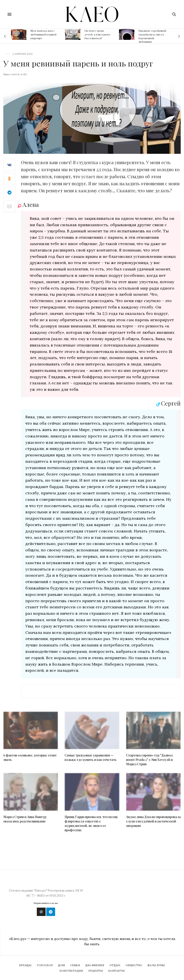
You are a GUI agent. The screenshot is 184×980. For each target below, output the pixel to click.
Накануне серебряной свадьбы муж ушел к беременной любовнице (152, 36)
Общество (134, 965)
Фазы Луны (156, 965)
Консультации (71, 971)
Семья (75, 965)
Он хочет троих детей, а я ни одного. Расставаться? (98, 34)
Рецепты (96, 971)
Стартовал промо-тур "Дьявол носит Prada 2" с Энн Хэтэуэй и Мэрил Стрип (149, 760)
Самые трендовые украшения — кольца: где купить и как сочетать (91, 757)
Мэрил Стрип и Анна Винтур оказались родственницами (25, 819)
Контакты (116, 971)
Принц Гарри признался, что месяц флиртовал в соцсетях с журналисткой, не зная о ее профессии (91, 823)
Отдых (115, 965)
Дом (61, 965)
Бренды (25, 965)
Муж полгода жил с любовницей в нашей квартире (43, 34)
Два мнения (95, 965)
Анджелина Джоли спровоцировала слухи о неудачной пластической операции (153, 821)
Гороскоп (45, 965)
